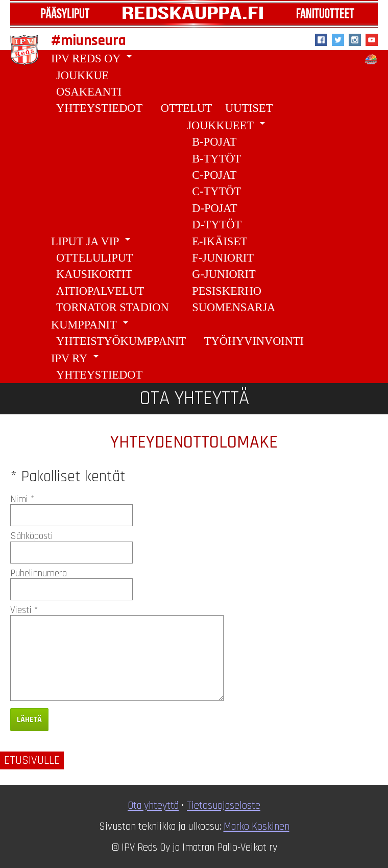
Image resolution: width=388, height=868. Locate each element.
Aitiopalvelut (100, 291)
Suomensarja (234, 307)
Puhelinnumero (39, 573)
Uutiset (249, 108)
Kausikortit (94, 274)
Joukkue (82, 75)
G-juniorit (224, 274)
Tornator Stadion (113, 307)
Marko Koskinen (257, 827)
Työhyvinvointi (254, 341)
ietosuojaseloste (226, 806)
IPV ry (77, 357)
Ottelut (187, 108)
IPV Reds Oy (93, 57)
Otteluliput (94, 258)
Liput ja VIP (92, 240)
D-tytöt (217, 225)
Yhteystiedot (99, 108)
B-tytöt (216, 159)
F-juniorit (223, 258)
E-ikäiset (220, 241)
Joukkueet (228, 124)
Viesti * (24, 610)
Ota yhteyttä (153, 806)
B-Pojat (214, 142)
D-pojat (214, 208)
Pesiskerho (227, 291)
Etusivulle (32, 760)
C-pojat (214, 175)
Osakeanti (89, 92)
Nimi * (22, 499)
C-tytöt (216, 191)
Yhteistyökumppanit (121, 341)
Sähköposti (32, 536)
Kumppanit (91, 324)
